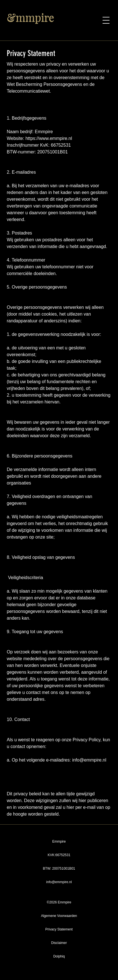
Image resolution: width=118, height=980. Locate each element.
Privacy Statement (59, 929)
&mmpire (30, 17)
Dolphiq (59, 956)
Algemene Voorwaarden (59, 916)
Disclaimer (59, 943)
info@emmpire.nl (59, 882)
